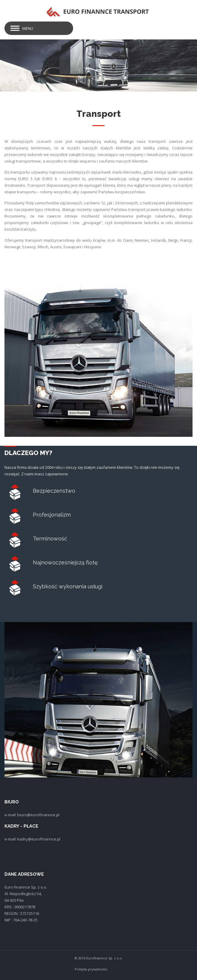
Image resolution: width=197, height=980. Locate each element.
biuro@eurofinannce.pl (38, 815)
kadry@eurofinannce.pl (39, 839)
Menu (28, 28)
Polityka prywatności (91, 969)
